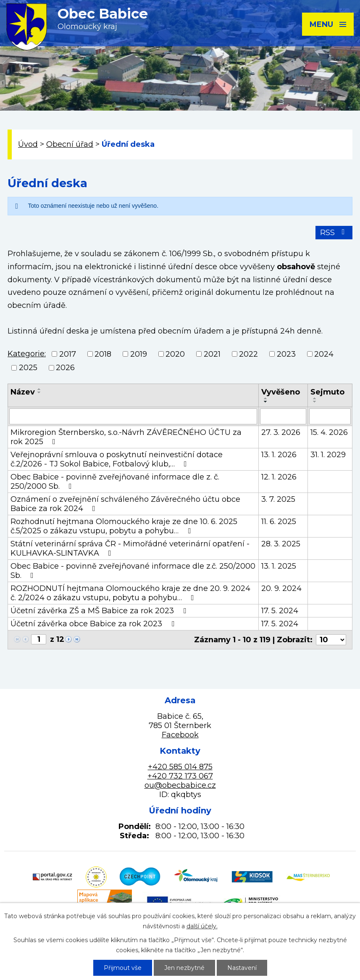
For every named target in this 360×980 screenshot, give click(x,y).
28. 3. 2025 (281, 544)
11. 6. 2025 (279, 522)
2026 (65, 368)
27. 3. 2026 (281, 432)
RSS (334, 233)
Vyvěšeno (281, 392)
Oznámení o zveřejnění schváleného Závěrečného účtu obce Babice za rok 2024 (125, 504)
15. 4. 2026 (329, 432)
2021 (212, 354)
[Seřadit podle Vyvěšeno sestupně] (266, 402)
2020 (175, 354)
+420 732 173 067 (180, 776)
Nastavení (242, 968)
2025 (28, 368)
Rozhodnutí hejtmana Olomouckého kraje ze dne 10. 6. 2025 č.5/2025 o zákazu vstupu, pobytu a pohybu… (124, 526)
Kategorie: (27, 354)
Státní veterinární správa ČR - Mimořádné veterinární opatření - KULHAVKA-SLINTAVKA (130, 548)
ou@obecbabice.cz (180, 785)
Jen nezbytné (184, 968)
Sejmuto (327, 392)
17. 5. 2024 (280, 611)
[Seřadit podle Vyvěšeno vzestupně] (266, 398)
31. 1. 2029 (328, 455)
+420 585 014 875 (180, 767)
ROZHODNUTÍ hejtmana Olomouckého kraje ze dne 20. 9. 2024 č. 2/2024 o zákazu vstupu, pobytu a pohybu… (130, 593)
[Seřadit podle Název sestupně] (39, 392)
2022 (248, 354)
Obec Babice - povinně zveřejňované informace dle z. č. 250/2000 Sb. (115, 482)
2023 (286, 354)
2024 (324, 354)
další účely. (202, 926)
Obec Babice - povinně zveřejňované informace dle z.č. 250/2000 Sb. (133, 571)
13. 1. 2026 (279, 455)
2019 (139, 354)
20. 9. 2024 (281, 588)
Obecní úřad (70, 144)
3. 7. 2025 (278, 499)
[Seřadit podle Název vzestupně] (39, 389)
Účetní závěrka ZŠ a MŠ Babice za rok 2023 (100, 611)
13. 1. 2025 (279, 566)
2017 (68, 354)
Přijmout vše (123, 968)
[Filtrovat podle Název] (133, 416)
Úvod (28, 144)
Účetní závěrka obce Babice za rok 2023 (94, 624)
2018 (103, 354)
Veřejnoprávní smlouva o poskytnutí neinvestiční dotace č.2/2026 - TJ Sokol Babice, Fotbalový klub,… (117, 459)
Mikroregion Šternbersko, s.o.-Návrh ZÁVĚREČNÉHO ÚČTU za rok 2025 (126, 437)
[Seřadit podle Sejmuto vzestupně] (315, 398)
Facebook (180, 735)
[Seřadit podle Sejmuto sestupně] (315, 402)
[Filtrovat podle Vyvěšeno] (283, 416)
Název (23, 392)
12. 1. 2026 (279, 477)
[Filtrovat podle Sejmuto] (330, 416)
